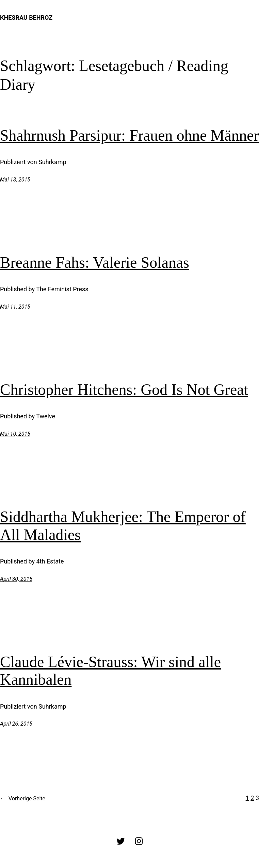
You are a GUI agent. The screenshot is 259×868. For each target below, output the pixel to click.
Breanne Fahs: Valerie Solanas (95, 263)
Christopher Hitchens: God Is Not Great (124, 390)
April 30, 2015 (16, 579)
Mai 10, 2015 (15, 434)
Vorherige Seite (23, 799)
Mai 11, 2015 (15, 307)
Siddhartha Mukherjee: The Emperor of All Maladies (123, 526)
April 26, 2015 (16, 724)
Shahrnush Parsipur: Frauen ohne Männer (129, 135)
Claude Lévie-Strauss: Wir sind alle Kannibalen (110, 671)
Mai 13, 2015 (15, 180)
